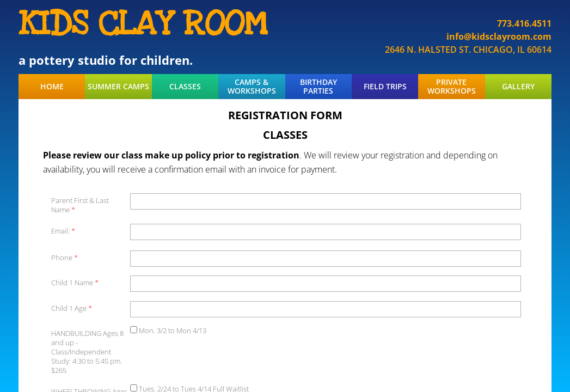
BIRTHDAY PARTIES (318, 87)
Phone (65, 258)
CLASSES (185, 87)
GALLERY (518, 87)
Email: (63, 231)
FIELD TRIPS (385, 87)
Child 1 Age (72, 308)
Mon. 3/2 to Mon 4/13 (168, 330)
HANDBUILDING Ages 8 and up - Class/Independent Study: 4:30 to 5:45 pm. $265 (87, 352)
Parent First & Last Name (80, 205)
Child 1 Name (75, 283)
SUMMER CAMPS (118, 87)
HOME (52, 87)
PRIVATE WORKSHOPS (452, 87)
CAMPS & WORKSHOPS (252, 87)
